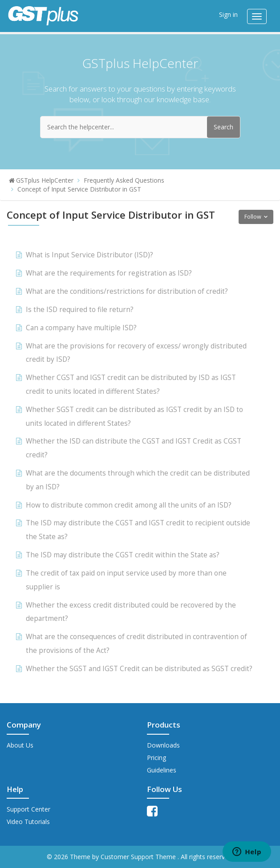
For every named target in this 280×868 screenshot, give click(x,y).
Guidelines (162, 770)
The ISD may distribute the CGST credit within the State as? (123, 555)
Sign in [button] (228, 14)
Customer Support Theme (139, 857)
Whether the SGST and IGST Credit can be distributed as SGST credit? (139, 669)
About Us (20, 745)
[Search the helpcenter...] (140, 127)
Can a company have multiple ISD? (81, 328)
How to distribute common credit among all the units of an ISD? (129, 505)
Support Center (28, 809)
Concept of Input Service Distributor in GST (79, 189)
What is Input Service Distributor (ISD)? (89, 255)
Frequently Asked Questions (124, 180)
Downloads (163, 745)
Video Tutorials (28, 822)
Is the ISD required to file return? (80, 310)
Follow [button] (253, 217)
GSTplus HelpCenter (45, 180)
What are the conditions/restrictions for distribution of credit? (127, 291)
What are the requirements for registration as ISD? (109, 273)
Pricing (156, 758)
